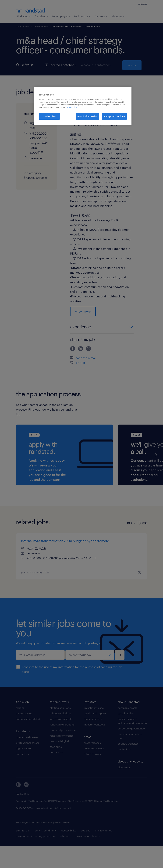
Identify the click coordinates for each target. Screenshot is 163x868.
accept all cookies (114, 116)
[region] (83, 106)
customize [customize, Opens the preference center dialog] (49, 116)
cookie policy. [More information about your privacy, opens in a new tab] (71, 107)
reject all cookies (87, 116)
